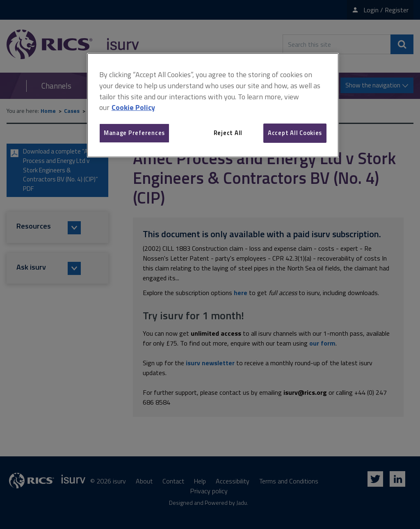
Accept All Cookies (295, 133)
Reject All (228, 133)
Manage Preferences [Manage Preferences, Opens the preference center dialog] (134, 133)
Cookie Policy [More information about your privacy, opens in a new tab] (133, 107)
